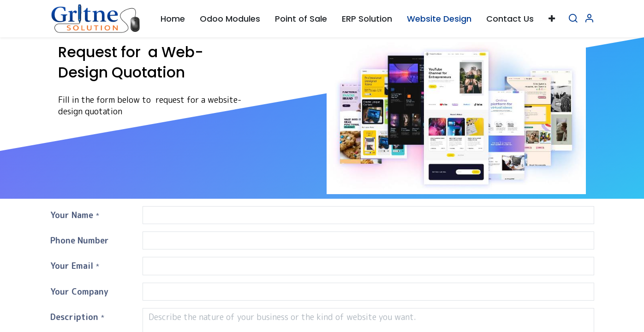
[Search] (573, 19)
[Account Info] (589, 19)
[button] (552, 19)
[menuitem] (173, 19)
